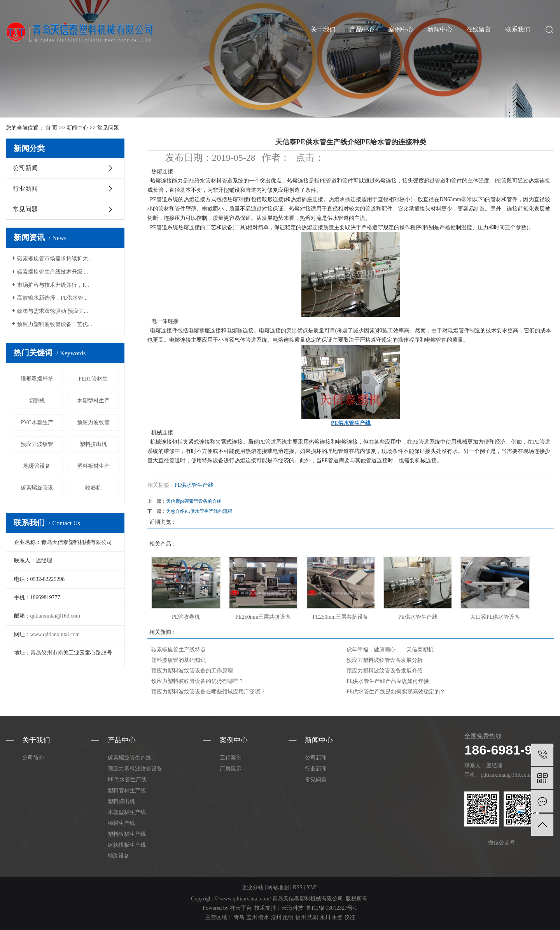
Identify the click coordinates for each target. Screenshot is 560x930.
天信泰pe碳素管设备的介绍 (194, 501)
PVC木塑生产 (37, 422)
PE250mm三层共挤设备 (263, 617)
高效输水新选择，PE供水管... (52, 298)
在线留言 (479, 29)
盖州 (252, 917)
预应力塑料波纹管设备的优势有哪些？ (198, 681)
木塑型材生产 (93, 401)
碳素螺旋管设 (37, 488)
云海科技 (292, 908)
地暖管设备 (37, 466)
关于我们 (323, 29)
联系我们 (518, 29)
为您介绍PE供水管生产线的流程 (199, 511)
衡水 (264, 917)
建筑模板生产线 (127, 845)
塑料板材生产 (93, 466)
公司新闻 (25, 168)
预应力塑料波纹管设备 (135, 769)
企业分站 (252, 887)
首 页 (52, 128)
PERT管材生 (93, 379)
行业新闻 (25, 189)
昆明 (288, 917)
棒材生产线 (121, 823)
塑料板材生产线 (127, 834)
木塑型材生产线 (127, 812)
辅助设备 (119, 856)
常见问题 (108, 128)
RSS (298, 887)
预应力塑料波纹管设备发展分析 (385, 660)
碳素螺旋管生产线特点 (178, 650)
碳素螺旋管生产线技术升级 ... (52, 272)
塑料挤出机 (93, 444)
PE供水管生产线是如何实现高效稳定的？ (396, 692)
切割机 (37, 401)
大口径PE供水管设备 (495, 617)
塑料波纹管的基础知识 (178, 660)
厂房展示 (231, 769)
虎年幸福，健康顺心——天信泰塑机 (390, 650)
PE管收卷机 (186, 617)
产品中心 (362, 29)
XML (312, 887)
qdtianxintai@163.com (55, 616)
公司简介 (33, 758)
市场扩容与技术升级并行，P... (53, 285)
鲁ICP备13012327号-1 (332, 908)
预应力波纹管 (93, 422)
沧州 (276, 917)
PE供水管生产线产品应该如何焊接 (388, 681)
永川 (325, 917)
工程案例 (231, 758)
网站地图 (278, 887)
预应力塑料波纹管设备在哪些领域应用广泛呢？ (208, 692)
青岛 (239, 917)
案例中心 (401, 29)
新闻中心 (440, 29)
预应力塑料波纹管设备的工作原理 (192, 671)
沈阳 (313, 917)
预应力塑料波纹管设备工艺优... (55, 324)
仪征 (350, 917)
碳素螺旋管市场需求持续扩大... (55, 259)
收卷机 (93, 488)
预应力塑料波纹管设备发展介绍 (385, 671)
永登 (337, 917)
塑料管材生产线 (127, 790)
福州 (301, 917)
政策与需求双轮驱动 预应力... (52, 311)
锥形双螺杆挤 (37, 379)
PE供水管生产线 (194, 485)
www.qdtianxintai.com (55, 634)
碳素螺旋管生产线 (129, 758)
